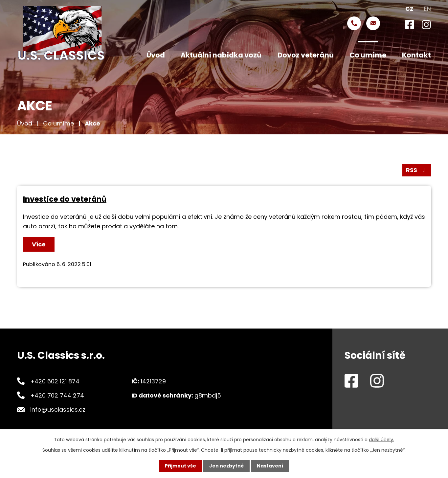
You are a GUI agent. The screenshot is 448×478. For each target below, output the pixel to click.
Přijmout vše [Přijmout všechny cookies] (180, 466)
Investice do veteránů (65, 199)
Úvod (25, 123)
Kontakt (416, 55)
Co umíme (58, 123)
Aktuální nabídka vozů (221, 55)
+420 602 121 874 (55, 381)
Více (39, 244)
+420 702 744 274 (57, 395)
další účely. (381, 440)
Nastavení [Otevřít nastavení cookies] (270, 466)
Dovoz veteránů (306, 55)
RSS (417, 170)
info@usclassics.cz (58, 410)
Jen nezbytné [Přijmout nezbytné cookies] (226, 466)
